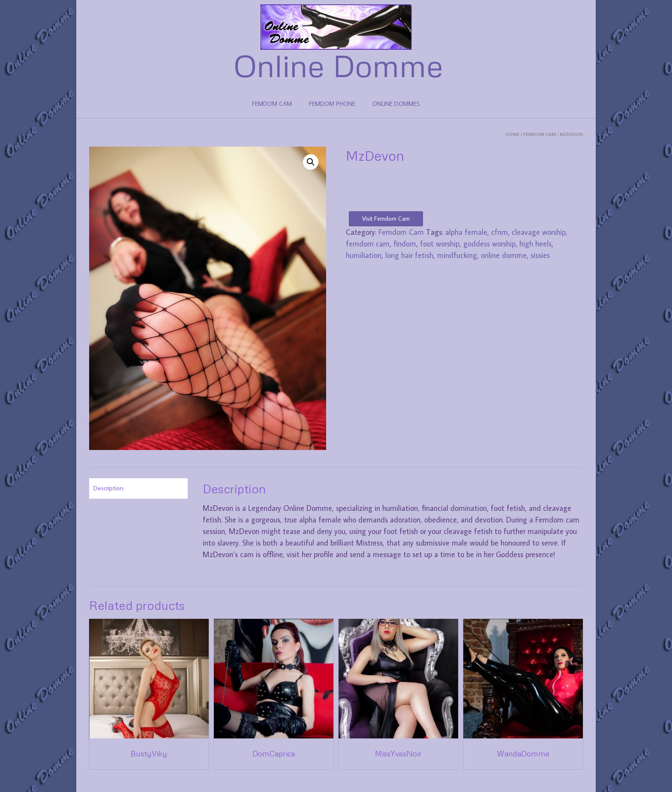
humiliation (364, 255)
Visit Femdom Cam (386, 219)
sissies (540, 255)
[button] (311, 162)
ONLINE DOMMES (396, 104)
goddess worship (489, 244)
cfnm (499, 232)
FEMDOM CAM (272, 104)
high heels (535, 244)
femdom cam (368, 244)
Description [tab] (108, 488)
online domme (504, 255)
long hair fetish (409, 255)
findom (405, 244)
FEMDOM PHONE (332, 104)
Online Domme (338, 65)
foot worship (440, 244)
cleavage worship (539, 232)
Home (512, 134)
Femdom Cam (540, 134)
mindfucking (457, 255)
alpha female (466, 232)
